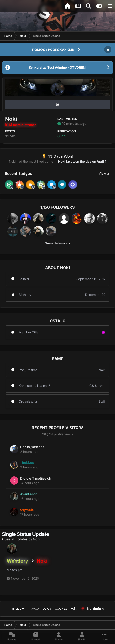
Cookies (61, 609)
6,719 (62, 136)
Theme (18, 609)
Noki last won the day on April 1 (82, 161)
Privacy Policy (39, 609)
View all (104, 173)
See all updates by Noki (21, 539)
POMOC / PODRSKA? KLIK (53, 50)
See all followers (57, 243)
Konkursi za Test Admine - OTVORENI (58, 67)
